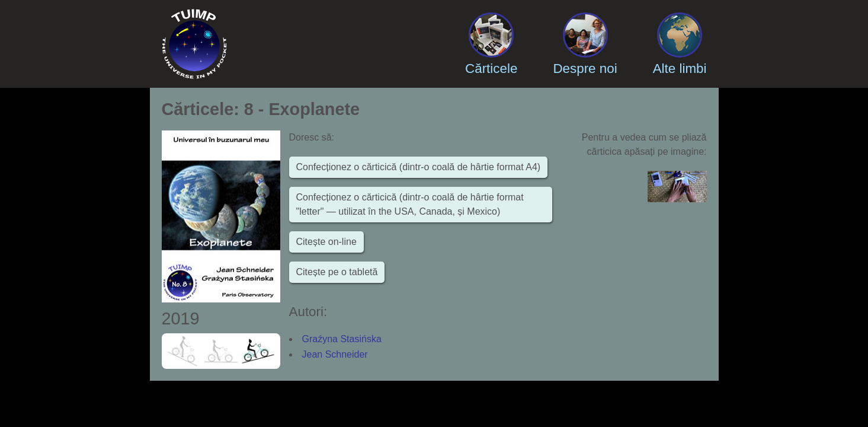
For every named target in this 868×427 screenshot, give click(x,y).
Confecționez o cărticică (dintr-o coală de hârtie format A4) (419, 167)
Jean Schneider (335, 354)
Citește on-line (326, 242)
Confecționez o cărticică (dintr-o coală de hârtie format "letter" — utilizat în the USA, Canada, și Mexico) (410, 204)
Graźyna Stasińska (342, 339)
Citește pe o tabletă (337, 272)
